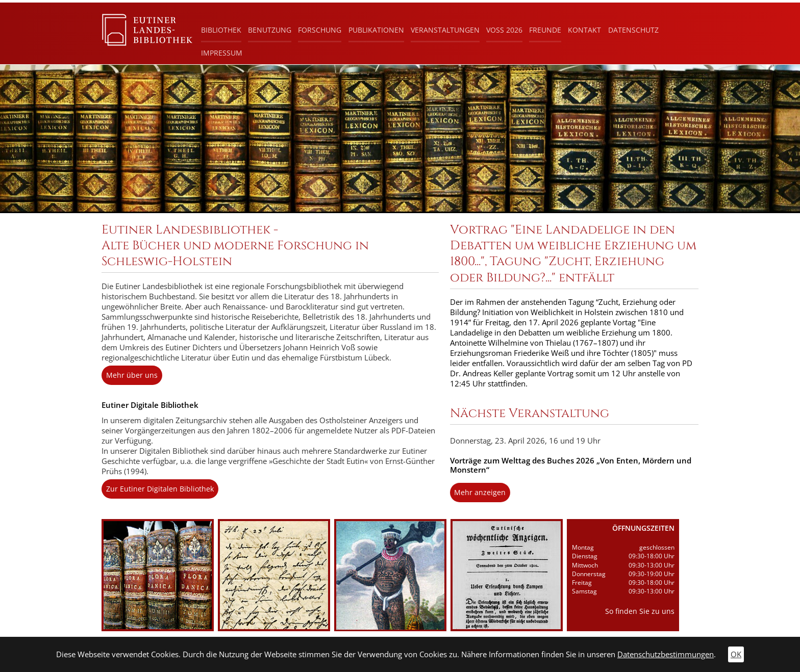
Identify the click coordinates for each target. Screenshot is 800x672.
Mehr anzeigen (480, 492)
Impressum (222, 53)
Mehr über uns (132, 375)
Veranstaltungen (445, 30)
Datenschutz (633, 30)
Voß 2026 (504, 30)
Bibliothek (221, 30)
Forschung (320, 30)
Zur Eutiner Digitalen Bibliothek (160, 489)
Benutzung (270, 30)
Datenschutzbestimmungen (666, 654)
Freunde (545, 30)
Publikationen (376, 30)
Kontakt (584, 30)
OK (736, 654)
